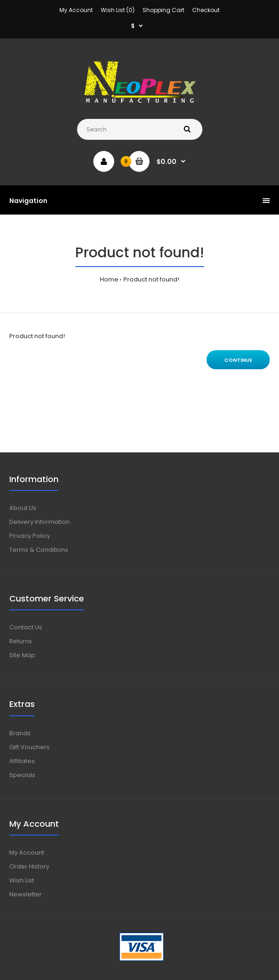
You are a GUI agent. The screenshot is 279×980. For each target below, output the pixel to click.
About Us (23, 508)
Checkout (206, 10)
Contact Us (26, 627)
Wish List (22, 880)
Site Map (22, 655)
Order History (29, 866)
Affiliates (22, 761)
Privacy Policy (30, 536)
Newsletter (26, 894)
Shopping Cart (163, 10)
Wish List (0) (118, 10)
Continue (238, 360)
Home (109, 279)
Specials (22, 775)
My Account (76, 10)
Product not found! (151, 279)
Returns (21, 641)
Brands (20, 733)
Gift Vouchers (29, 747)
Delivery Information (39, 522)
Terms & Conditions (39, 550)
